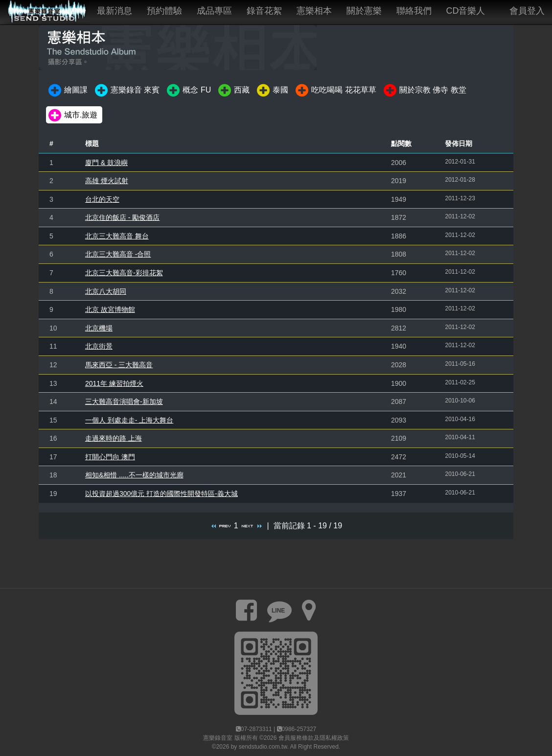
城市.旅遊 (72, 116)
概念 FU (188, 91)
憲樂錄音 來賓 (126, 91)
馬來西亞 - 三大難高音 (119, 365)
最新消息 (115, 11)
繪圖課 (67, 91)
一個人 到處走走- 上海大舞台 (129, 420)
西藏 (233, 91)
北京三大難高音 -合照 (118, 254)
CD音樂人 (466, 11)
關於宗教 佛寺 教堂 (424, 91)
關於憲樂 (364, 11)
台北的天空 (102, 199)
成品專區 (214, 11)
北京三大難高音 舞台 (117, 236)
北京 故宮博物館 (110, 309)
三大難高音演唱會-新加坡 (124, 402)
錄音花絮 (264, 11)
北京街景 (99, 346)
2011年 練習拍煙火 (114, 383)
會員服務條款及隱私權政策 (314, 738)
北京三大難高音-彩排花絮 (124, 273)
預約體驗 (164, 11)
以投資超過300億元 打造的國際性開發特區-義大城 (161, 494)
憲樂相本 (314, 11)
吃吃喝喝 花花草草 (335, 91)
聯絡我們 (414, 11)
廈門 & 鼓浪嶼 (106, 163)
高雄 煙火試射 (107, 181)
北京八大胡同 (106, 291)
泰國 (272, 91)
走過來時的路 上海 (114, 438)
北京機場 (99, 328)
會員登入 (527, 11)
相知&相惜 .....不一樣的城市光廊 (134, 475)
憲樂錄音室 (218, 738)
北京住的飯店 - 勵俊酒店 (122, 217)
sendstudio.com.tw (263, 747)
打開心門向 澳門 (110, 457)
